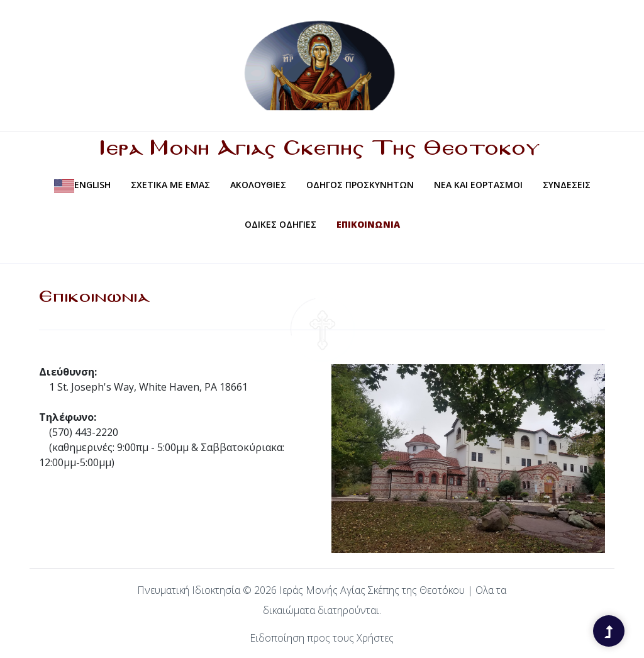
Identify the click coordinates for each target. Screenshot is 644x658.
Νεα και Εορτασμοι (478, 185)
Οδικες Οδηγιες (280, 224)
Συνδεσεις (567, 185)
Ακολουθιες (258, 185)
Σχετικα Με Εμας (170, 185)
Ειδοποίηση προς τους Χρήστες (322, 638)
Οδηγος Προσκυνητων (360, 185)
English (82, 186)
